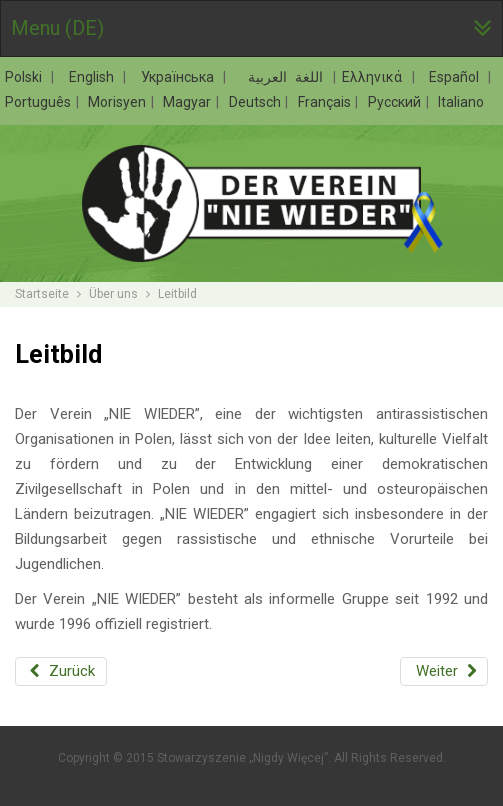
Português (39, 102)
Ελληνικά (376, 77)
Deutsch (256, 102)
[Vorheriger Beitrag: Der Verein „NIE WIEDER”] (61, 671)
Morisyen (118, 102)
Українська (181, 77)
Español (458, 77)
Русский (396, 102)
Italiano (461, 102)
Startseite (42, 294)
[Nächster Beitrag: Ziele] (444, 671)
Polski (27, 77)
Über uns (113, 294)
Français (326, 102)
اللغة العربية (282, 77)
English (95, 77)
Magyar (188, 102)
